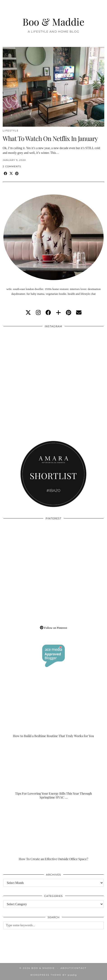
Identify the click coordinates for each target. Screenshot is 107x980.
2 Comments (12, 166)
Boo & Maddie (53, 22)
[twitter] (28, 313)
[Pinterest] (28, 548)
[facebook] (48, 313)
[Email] (79, 313)
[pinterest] (69, 313)
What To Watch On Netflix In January (50, 138)
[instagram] (38, 313)
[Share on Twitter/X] (11, 174)
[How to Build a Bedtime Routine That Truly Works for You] (53, 710)
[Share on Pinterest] (17, 174)
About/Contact (73, 968)
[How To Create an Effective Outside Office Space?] (53, 833)
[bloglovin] (58, 313)
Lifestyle (11, 131)
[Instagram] (28, 356)
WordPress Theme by (53, 975)
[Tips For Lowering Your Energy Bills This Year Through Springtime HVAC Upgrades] (53, 771)
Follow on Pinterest (53, 628)
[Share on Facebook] (6, 174)
